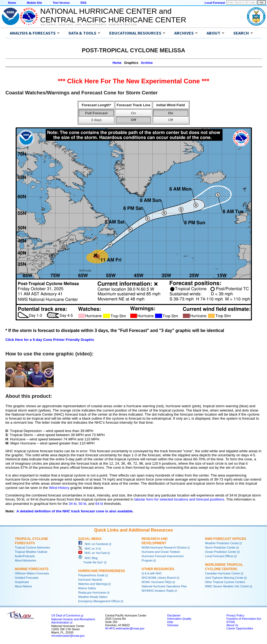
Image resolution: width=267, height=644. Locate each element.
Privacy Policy (235, 615)
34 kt (73, 504)
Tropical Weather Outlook (31, 552)
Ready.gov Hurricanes (92, 592)
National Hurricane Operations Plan (164, 586)
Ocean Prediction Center (221, 552)
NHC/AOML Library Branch (159, 578)
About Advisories (25, 560)
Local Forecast (215, 3)
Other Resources (158, 569)
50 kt (82, 504)
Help (170, 622)
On (133, 113)
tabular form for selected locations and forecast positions (179, 499)
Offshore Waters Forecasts (32, 573)
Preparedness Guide (91, 575)
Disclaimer (174, 615)
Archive (147, 63)
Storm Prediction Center (220, 547)
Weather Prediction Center (222, 543)
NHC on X (88, 549)
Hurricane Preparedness (102, 571)
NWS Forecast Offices (226, 539)
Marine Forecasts (32, 569)
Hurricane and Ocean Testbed (161, 552)
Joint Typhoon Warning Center (224, 578)
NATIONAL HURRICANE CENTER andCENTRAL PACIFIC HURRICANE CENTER (113, 16)
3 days (96, 120)
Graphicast (22, 582)
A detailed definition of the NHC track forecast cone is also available (75, 511)
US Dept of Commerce (66, 615)
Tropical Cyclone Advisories (32, 547)
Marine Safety (87, 588)
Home (12, 3)
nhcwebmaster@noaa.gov (68, 636)
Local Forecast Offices (219, 556)
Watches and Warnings (93, 584)
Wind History (59, 488)
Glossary (173, 625)
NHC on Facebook (93, 544)
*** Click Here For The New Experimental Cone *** (133, 81)
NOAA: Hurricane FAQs (157, 582)
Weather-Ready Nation (93, 597)
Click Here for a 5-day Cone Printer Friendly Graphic (50, 340)
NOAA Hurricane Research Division (164, 547)
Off (133, 120)
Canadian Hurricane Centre (222, 573)
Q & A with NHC (152, 573)
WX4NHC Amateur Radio (158, 591)
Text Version (61, 3)
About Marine (23, 586)
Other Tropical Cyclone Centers (225, 582)
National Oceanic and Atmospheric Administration (89, 25)
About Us (232, 625)
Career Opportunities (240, 628)
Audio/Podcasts (25, 556)
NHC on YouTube (93, 553)
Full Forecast (96, 113)
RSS (83, 3)
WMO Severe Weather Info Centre (227, 586)
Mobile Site (35, 3)
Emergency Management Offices (99, 601)
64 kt (99, 504)
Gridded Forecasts (27, 578)
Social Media (90, 539)
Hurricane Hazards (90, 580)
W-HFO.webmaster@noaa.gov (125, 628)
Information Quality (179, 619)
